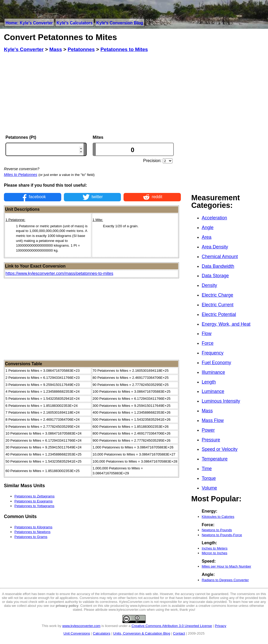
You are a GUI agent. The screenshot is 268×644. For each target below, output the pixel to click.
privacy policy (67, 606)
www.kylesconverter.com (81, 626)
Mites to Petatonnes (21, 175)
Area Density (215, 247)
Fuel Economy (216, 363)
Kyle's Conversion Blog (120, 23)
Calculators (102, 633)
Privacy (221, 626)
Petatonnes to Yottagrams (34, 506)
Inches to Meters (215, 548)
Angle (208, 227)
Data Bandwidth (218, 266)
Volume (210, 488)
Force (208, 343)
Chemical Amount (220, 257)
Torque (209, 478)
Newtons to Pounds (217, 530)
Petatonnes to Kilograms (33, 527)
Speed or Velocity (220, 449)
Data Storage (215, 276)
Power (208, 430)
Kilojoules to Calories (218, 517)
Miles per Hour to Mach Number (227, 566)
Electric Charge (217, 295)
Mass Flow (213, 420)
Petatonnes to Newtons (32, 532)
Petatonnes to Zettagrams (34, 496)
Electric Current (218, 305)
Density (210, 285)
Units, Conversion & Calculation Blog (142, 633)
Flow (207, 334)
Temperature (215, 459)
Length (209, 382)
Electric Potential (219, 314)
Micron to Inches (215, 553)
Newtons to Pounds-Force (222, 535)
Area (207, 237)
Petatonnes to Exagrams (33, 501)
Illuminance (213, 372)
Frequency (213, 353)
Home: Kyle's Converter (29, 23)
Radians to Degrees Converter (225, 580)
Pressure (211, 440)
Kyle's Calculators (75, 23)
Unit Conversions (77, 633)
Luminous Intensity (221, 401)
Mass (207, 411)
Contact (179, 633)
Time (207, 469)
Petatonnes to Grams (31, 537)
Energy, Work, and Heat (226, 324)
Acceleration (214, 218)
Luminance (213, 391)
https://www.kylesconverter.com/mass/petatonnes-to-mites (59, 273)
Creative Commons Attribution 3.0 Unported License (172, 626)
